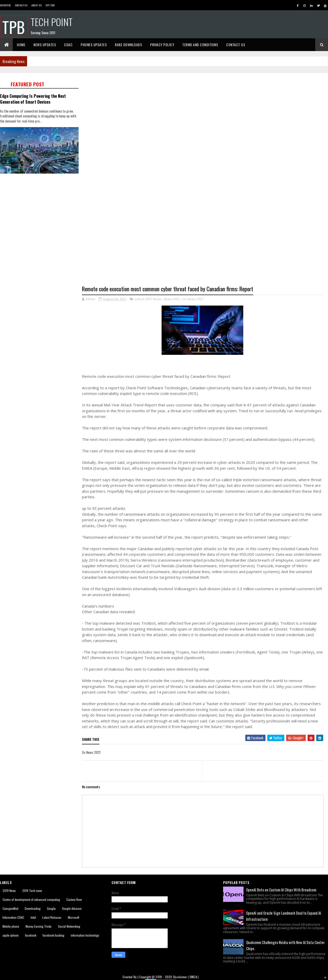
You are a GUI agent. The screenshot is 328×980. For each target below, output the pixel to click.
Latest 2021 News (148, 299)
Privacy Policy (162, 45)
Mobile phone (11, 927)
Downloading (33, 909)
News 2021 (172, 299)
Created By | (131, 977)
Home (21, 45)
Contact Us (21, 5)
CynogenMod (10, 909)
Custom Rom (74, 900)
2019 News (9, 891)
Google (51, 909)
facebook (31, 935)
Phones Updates (94, 45)
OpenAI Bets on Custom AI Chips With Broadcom (281, 890)
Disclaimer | (181, 977)
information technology (85, 935)
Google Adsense (72, 909)
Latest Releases (52, 918)
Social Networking (69, 927)
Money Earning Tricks (39, 927)
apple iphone (11, 935)
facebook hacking (53, 935)
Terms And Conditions (200, 45)
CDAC (68, 45)
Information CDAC (13, 918)
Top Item (50, 5)
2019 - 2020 (164, 977)
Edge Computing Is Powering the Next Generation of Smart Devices (33, 99)
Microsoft (74, 918)
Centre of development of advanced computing (31, 900)
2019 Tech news (32, 891)
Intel (33, 918)
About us (37, 5)
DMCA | (194, 977)
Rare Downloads (128, 45)
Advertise (5, 5)
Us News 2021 (193, 299)
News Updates (45, 45)
